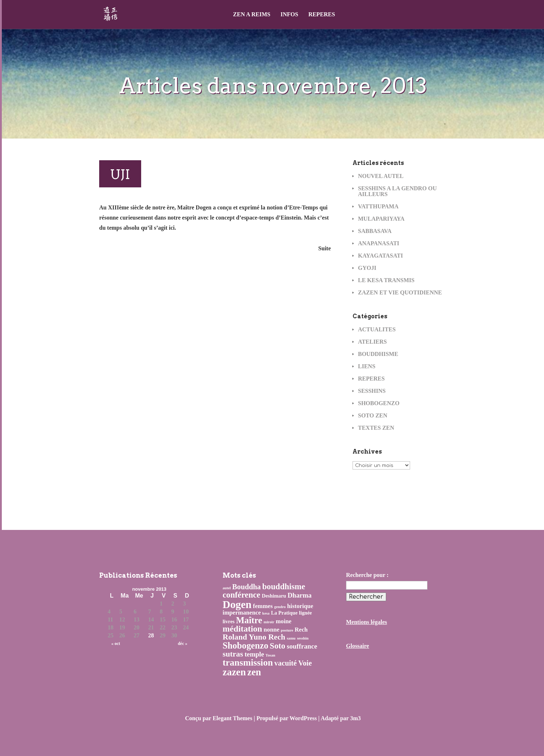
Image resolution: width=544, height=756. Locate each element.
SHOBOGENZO (379, 403)
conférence (241, 595)
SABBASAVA (375, 231)
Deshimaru (274, 596)
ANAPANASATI (379, 243)
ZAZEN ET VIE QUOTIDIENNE (400, 292)
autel (227, 588)
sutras (233, 654)
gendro (280, 607)
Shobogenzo (245, 645)
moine (284, 621)
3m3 (355, 718)
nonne (271, 630)
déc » (182, 644)
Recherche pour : (367, 575)
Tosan (271, 655)
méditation (242, 629)
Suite (324, 248)
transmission (248, 662)
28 (151, 636)
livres (229, 621)
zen (254, 672)
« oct (116, 644)
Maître (249, 620)
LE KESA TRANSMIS (386, 280)
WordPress (303, 718)
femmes (263, 606)
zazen (234, 672)
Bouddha (247, 587)
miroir (269, 622)
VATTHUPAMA (378, 206)
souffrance (302, 646)
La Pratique (284, 613)
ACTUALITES (377, 329)
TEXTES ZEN (376, 428)
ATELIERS (372, 342)
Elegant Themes (232, 718)
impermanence (242, 613)
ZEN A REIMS (252, 14)
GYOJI (367, 268)
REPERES (322, 14)
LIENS (367, 366)
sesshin (303, 638)
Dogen (237, 604)
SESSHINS (372, 391)
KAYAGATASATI (380, 256)
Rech (301, 630)
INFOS (289, 14)
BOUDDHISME (378, 354)
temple (254, 654)
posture (287, 630)
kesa (266, 613)
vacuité (286, 663)
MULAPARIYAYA (381, 219)
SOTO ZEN (373, 415)
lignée (305, 613)
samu (291, 638)
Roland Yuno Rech (254, 637)
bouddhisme (284, 587)
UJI (120, 174)
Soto (277, 646)
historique (300, 606)
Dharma (300, 595)
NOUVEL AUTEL (381, 176)
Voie (305, 663)
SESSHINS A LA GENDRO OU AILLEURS (397, 191)
